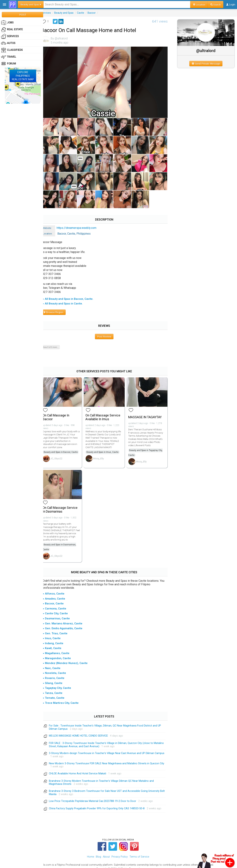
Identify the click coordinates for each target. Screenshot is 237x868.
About (106, 852)
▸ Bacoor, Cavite (57, 599)
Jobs (7, 23)
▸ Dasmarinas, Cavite (60, 614)
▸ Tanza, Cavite (57, 688)
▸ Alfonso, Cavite (58, 589)
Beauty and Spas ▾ (31, 4)
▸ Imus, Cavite (56, 634)
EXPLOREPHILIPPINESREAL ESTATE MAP (23, 76)
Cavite (85, 13)
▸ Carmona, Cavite (59, 604)
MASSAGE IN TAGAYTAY (147, 413)
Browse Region (57, 309)
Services (50, 13)
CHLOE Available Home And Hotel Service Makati (82, 769)
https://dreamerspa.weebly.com (81, 224)
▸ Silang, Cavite (57, 678)
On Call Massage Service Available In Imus (106, 413)
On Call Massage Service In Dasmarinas (64, 505)
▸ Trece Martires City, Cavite (65, 698)
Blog (98, 852)
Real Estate (12, 30)
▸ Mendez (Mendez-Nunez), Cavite (69, 658)
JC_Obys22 (60, 455)
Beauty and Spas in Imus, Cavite (106, 448)
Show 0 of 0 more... (54, 344)
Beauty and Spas (68, 13)
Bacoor (96, 13)
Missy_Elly (102, 455)
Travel (9, 57)
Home (91, 852)
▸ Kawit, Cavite (56, 643)
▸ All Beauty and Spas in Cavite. (67, 300)
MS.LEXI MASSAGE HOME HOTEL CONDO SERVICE (83, 731)
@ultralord (207, 51)
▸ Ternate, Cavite (58, 693)
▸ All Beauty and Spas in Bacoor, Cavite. (72, 295)
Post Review (107, 333)
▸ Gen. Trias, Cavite (59, 629)
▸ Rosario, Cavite (58, 673)
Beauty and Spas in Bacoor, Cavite (65, 448)
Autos (8, 43)
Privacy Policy (120, 852)
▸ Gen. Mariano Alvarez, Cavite (67, 619)
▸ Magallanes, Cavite (60, 649)
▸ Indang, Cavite (57, 639)
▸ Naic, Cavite (56, 663)
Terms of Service (139, 852)
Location (199, 5)
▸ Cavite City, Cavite (59, 609)
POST (23, 15)
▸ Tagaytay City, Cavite (61, 683)
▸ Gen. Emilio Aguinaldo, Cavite (67, 624)
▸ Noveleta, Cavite (59, 668)
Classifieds (12, 50)
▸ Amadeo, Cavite (58, 594)
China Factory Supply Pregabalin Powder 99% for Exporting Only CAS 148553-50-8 (101, 804)
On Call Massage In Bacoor (60, 413)
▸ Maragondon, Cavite (61, 653)
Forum (9, 64)
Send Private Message (207, 64)
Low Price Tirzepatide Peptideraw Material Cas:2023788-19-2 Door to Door (97, 796)
